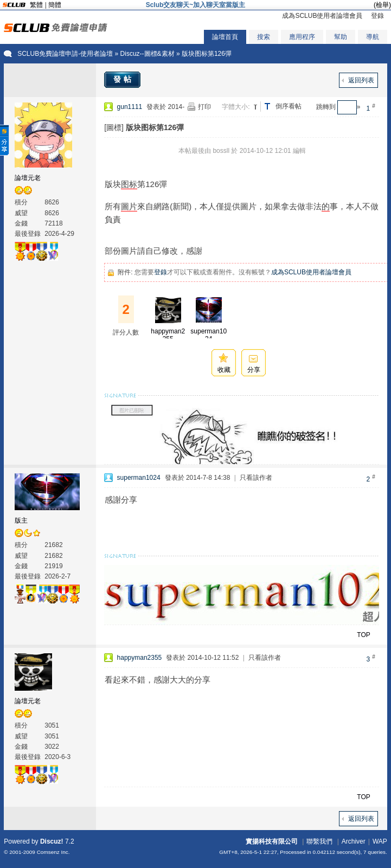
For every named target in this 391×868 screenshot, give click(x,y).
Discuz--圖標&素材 (148, 54)
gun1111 (130, 107)
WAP (380, 841)
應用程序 (302, 37)
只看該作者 (256, 478)
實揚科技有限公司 (272, 841)
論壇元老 (28, 178)
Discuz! (52, 841)
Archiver (354, 841)
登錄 (377, 16)
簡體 (55, 5)
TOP (363, 635)
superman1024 (209, 335)
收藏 (224, 370)
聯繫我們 (319, 841)
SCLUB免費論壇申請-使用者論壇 (65, 54)
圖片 (129, 206)
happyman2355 (168, 335)
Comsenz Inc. (53, 852)
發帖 (124, 79)
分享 (254, 370)
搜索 (264, 37)
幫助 (341, 37)
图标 (129, 184)
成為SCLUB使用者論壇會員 (322, 16)
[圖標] (114, 127)
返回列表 (361, 80)
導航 (373, 37)
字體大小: (236, 107)
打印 (204, 107)
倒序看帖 (289, 106)
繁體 (36, 5)
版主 (21, 520)
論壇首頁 (225, 37)
